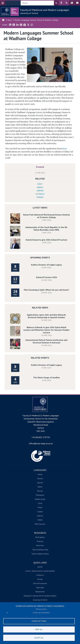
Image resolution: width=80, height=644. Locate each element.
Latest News (40, 208)
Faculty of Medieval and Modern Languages (45, 10)
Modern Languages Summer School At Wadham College (36, 20)
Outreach (40, 194)
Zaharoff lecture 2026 (46, 277)
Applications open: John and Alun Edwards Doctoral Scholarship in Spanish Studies (46, 316)
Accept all (39, 638)
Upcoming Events (40, 258)
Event (40, 184)
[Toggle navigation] (3, 3)
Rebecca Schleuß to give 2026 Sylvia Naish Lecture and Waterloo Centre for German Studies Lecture (46, 330)
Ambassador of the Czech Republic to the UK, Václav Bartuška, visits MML (47, 229)
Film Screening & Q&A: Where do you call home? (46, 290)
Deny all (39, 629)
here (65, 148)
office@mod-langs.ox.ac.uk (41, 443)
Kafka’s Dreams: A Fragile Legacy (46, 265)
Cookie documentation (41, 612)
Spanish (40, 197)
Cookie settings (39, 621)
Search (56, 3)
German (40, 191)
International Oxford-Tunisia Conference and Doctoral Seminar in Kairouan (46, 341)
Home (3, 20)
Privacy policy (41, 609)
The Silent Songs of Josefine (46, 377)
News (10, 20)
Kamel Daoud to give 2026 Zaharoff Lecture (47, 240)
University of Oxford (29, 13)
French (40, 167)
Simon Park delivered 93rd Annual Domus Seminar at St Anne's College (46, 216)
